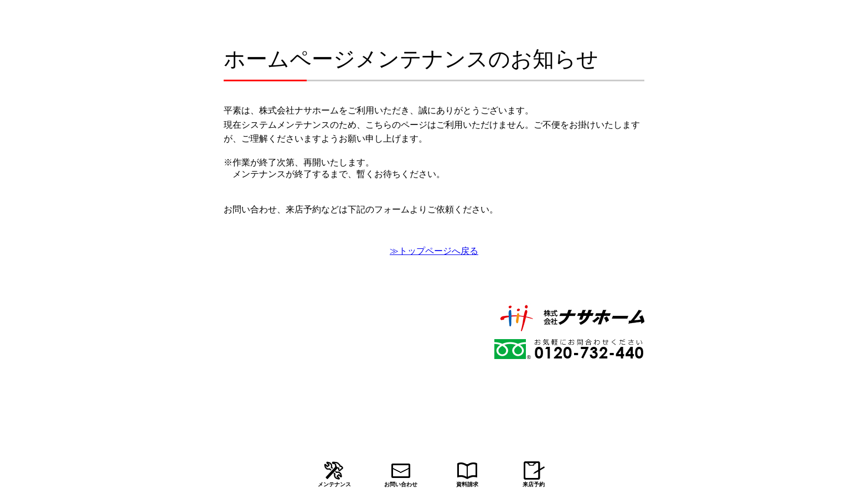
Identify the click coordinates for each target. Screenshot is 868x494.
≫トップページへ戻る (434, 251)
